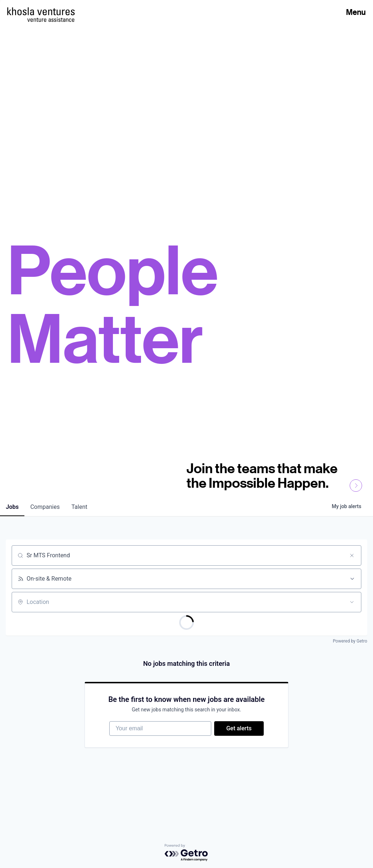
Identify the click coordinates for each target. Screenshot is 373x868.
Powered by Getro (350, 641)
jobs (12, 507)
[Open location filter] (352, 602)
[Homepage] (41, 11)
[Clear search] (352, 555)
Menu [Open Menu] (356, 12)
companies (45, 507)
